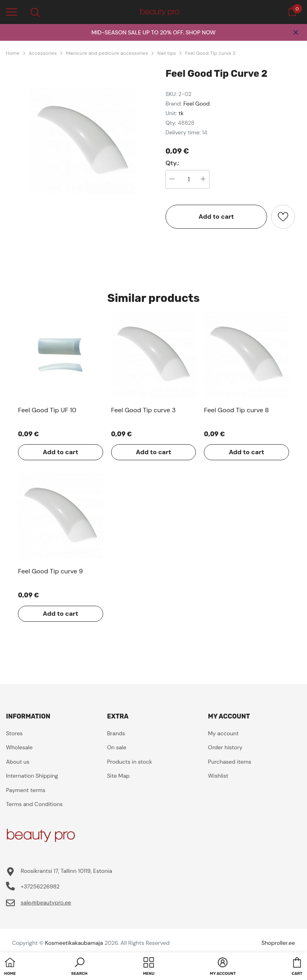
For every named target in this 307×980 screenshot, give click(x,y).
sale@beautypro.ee (46, 902)
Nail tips (166, 53)
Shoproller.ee (278, 943)
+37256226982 (40, 886)
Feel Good (197, 104)
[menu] (12, 12)
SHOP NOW (200, 32)
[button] (79, 967)
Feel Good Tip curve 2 (210, 53)
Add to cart (216, 217)
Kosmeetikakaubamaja (74, 943)
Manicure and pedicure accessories (107, 53)
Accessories (43, 53)
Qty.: (172, 163)
